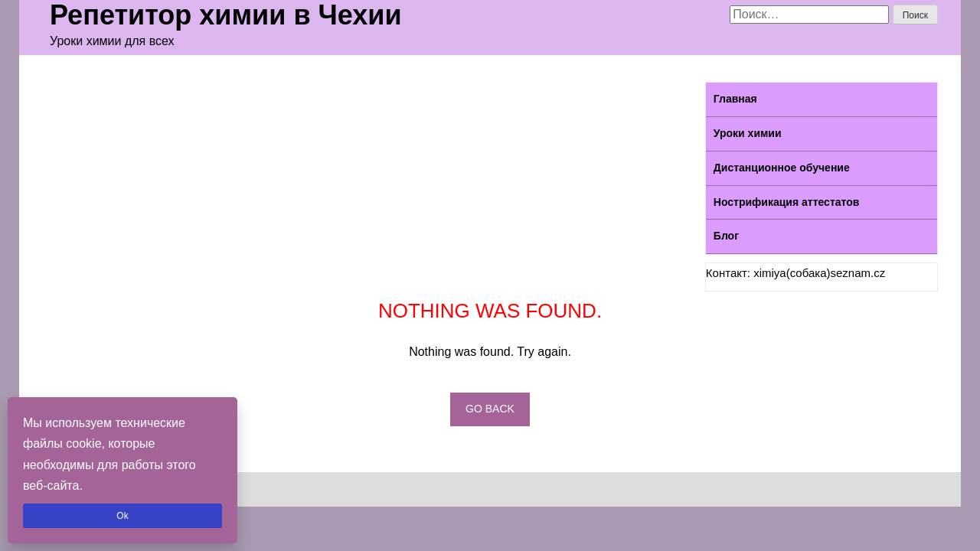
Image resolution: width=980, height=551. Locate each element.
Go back (490, 409)
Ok (122, 516)
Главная (735, 99)
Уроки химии (748, 133)
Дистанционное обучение (782, 168)
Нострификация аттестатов (787, 202)
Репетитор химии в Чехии (226, 15)
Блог (726, 236)
